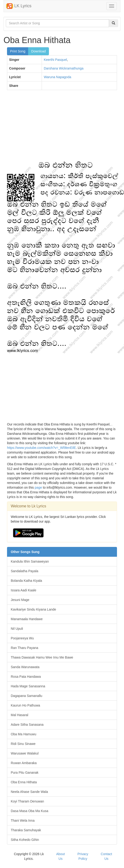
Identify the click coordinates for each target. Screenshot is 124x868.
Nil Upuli (17, 629)
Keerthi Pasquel (55, 60)
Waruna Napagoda (57, 77)
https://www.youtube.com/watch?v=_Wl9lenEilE (42, 448)
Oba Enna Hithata (24, 782)
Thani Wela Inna (23, 820)
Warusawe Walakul (25, 753)
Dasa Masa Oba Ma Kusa (29, 811)
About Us (60, 856)
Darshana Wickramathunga (64, 68)
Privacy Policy (83, 856)
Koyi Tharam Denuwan (27, 801)
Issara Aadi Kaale (24, 590)
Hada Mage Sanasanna (28, 686)
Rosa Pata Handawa (26, 677)
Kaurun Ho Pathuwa (25, 705)
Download (38, 51)
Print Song (18, 51)
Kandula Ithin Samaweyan (30, 561)
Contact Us (106, 856)
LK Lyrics (19, 6)
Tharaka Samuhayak (26, 830)
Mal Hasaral (20, 715)
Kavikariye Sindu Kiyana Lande (33, 609)
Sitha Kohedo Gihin (25, 840)
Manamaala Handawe (27, 619)
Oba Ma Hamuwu (24, 734)
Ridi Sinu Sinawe (23, 744)
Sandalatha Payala (25, 571)
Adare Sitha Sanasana (27, 725)
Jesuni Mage (20, 600)
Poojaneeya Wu (22, 638)
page (38, 487)
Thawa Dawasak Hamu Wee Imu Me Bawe (42, 657)
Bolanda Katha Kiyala (26, 581)
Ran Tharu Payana (24, 648)
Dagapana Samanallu (27, 696)
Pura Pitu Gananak (25, 773)
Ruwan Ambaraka (24, 763)
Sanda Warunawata (25, 667)
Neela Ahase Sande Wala (29, 792)
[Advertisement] (60, 128)
